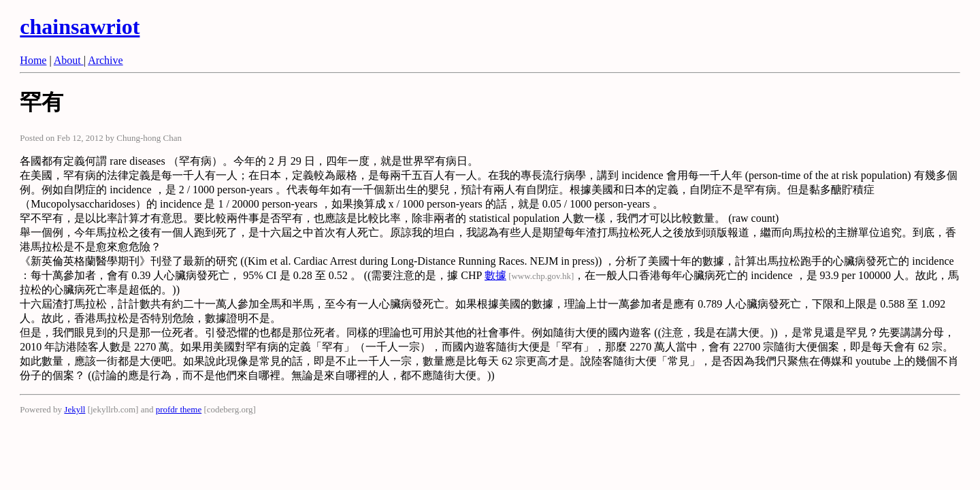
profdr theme (179, 409)
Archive (105, 60)
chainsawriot (80, 27)
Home (33, 60)
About (69, 60)
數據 (495, 275)
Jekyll (75, 409)
